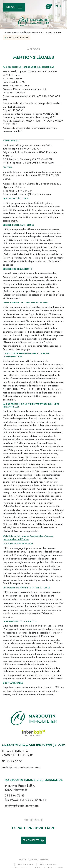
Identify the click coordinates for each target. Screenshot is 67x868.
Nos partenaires (48, 865)
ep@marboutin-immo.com (22, 806)
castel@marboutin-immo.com (21, 767)
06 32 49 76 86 (36, 800)
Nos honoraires (26, 865)
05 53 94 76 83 (15, 796)
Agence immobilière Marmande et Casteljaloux (33, 33)
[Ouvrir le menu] (14, 7)
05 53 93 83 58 (12, 761)
